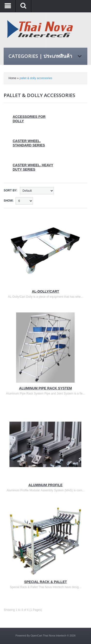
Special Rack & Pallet (45, 582)
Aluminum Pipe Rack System (46, 388)
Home (12, 78)
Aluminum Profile (45, 485)
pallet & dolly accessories (36, 78)
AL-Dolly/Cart (45, 291)
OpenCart (36, 636)
